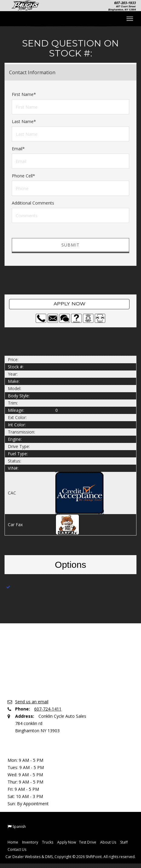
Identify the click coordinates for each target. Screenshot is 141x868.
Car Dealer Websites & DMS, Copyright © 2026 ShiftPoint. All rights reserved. (70, 857)
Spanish (19, 827)
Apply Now (69, 304)
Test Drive (88, 842)
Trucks (48, 842)
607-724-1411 (48, 709)
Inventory (30, 842)
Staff (124, 842)
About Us (108, 842)
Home (13, 842)
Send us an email (32, 702)
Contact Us (17, 849)
